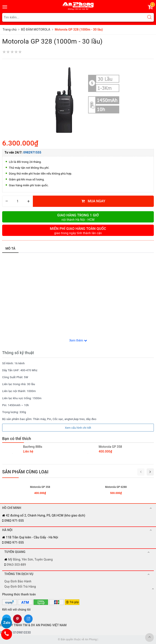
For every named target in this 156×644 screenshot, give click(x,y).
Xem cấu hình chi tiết (78, 428)
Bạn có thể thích (17, 439)
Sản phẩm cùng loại (25, 472)
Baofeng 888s (33, 447)
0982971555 (32, 152)
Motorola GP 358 (110, 447)
